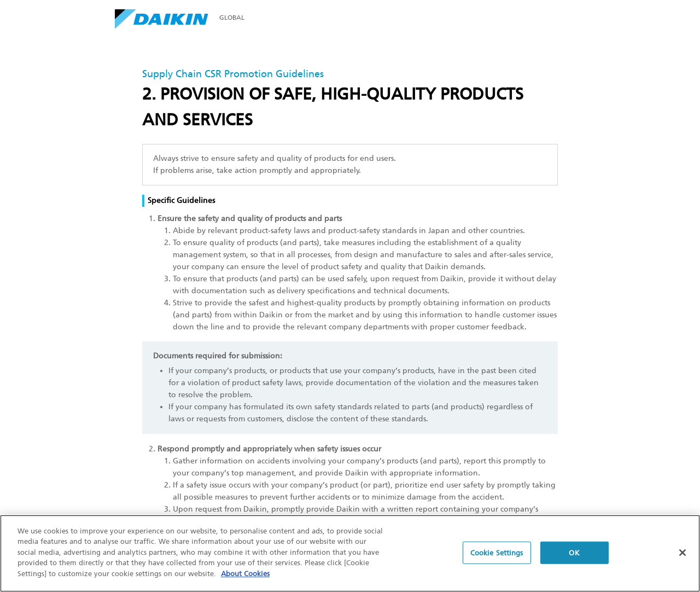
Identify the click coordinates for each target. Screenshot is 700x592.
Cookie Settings (497, 553)
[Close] (682, 553)
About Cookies (245, 575)
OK (574, 553)
